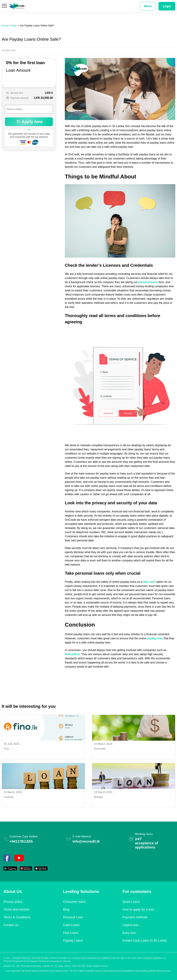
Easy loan (129, 933)
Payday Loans (73, 941)
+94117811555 (21, 841)
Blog (66, 909)
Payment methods (135, 917)
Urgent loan (131, 925)
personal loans (148, 282)
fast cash (149, 582)
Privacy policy (13, 902)
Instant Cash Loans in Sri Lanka (145, 941)
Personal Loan (73, 917)
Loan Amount (18, 70)
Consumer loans (74, 902)
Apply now (29, 122)
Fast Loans (71, 933)
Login (167, 6)
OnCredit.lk (72, 654)
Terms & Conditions (17, 917)
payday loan (155, 638)
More (148, 6)
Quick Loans (131, 902)
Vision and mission (16, 909)
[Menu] (4, 6)
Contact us (11, 925)
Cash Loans (71, 925)
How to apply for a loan (138, 909)
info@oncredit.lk (86, 841)
